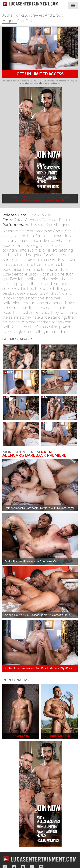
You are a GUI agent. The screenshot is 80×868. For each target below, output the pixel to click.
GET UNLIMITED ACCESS (40, 74)
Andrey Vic (34, 225)
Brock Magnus (58, 225)
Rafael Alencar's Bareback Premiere (44, 220)
